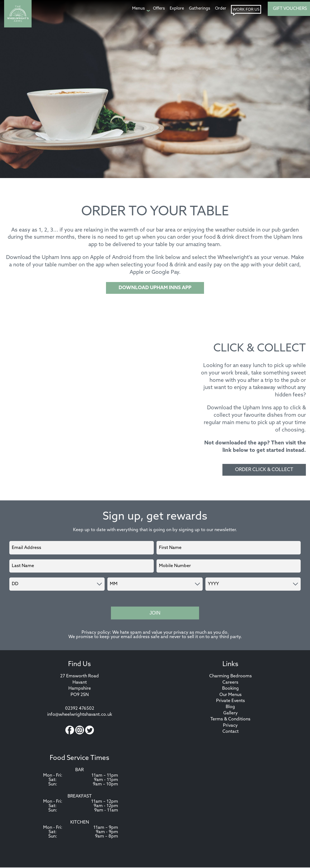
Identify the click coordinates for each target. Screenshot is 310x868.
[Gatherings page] (199, 9)
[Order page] (221, 9)
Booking (231, 689)
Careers (230, 683)
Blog (230, 708)
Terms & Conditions (230, 720)
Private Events (231, 701)
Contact (231, 732)
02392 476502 (80, 709)
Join (155, 613)
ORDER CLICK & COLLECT (264, 470)
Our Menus (231, 695)
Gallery (231, 714)
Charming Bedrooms (231, 677)
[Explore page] (177, 9)
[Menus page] (140, 9)
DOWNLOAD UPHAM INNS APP (155, 288)
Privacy (230, 726)
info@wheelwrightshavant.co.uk (80, 715)
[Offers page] (159, 9)
